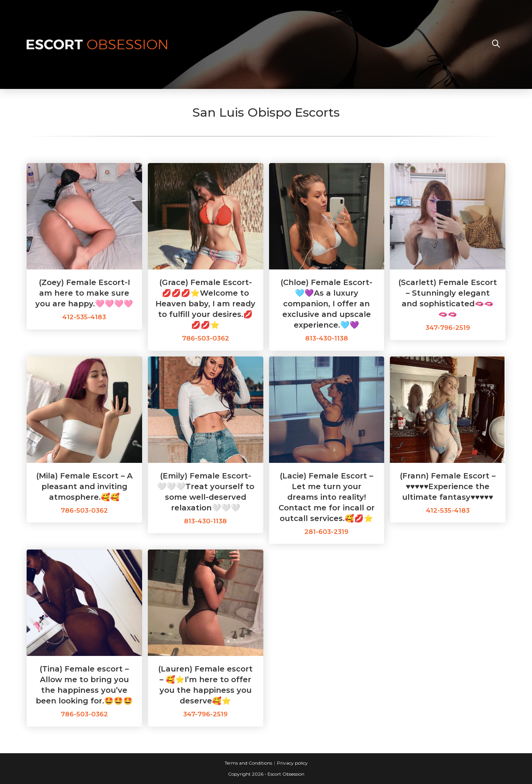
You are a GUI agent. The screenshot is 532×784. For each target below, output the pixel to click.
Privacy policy (292, 763)
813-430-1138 (327, 338)
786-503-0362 (206, 338)
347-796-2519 (448, 328)
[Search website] (496, 44)
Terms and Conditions (248, 763)
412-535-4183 (84, 317)
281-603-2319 (326, 532)
